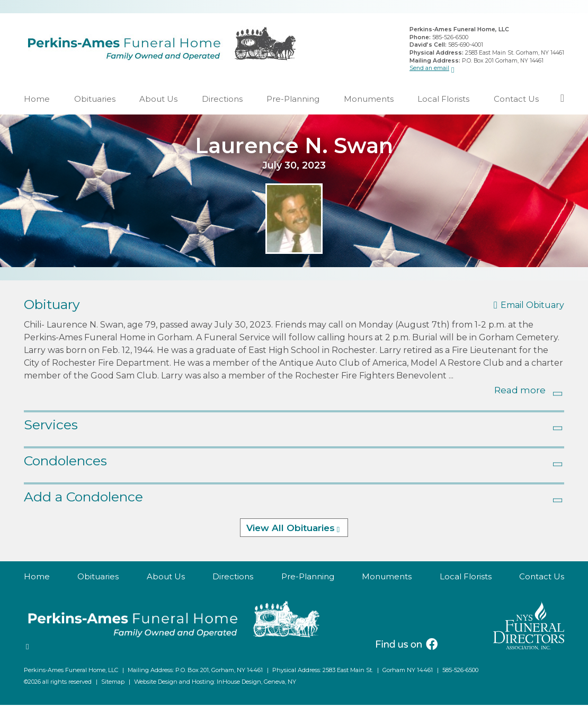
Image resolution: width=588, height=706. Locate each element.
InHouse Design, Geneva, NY (256, 683)
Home (37, 100)
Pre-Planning (293, 100)
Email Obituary (532, 306)
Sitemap (113, 683)
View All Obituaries (291, 529)
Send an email (429, 69)
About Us (158, 100)
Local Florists (443, 100)
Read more (520, 391)
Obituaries (95, 100)
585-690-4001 (466, 45)
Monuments (369, 100)
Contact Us (516, 100)
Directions (222, 100)
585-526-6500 (450, 38)
